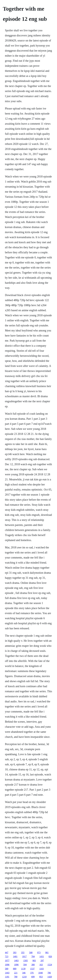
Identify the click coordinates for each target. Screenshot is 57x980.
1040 (41, 973)
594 (25, 965)
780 (16, 977)
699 (33, 977)
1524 (50, 965)
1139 (23, 969)
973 (39, 953)
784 (33, 956)
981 (47, 953)
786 (49, 973)
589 (7, 969)
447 (7, 953)
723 (7, 956)
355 (23, 953)
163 (41, 965)
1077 (7, 961)
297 (42, 961)
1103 (41, 969)
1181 (7, 977)
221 (16, 973)
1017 (24, 956)
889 (15, 969)
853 (41, 977)
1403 (16, 961)
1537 (32, 969)
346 (24, 973)
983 (34, 961)
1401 (15, 956)
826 (50, 956)
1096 (7, 965)
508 (31, 953)
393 (15, 953)
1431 (42, 956)
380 (33, 965)
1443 (7, 973)
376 (32, 973)
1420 (50, 977)
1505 (26, 961)
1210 (24, 977)
